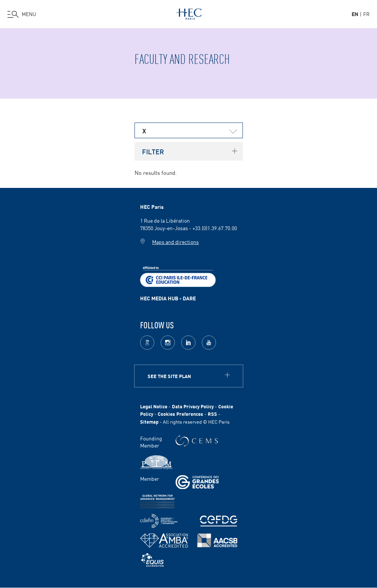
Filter (153, 151)
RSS (212, 414)
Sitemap (149, 422)
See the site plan (169, 376)
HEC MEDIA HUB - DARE (168, 298)
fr (366, 14)
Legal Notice (154, 406)
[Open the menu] (22, 14)
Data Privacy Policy (193, 406)
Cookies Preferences (180, 414)
